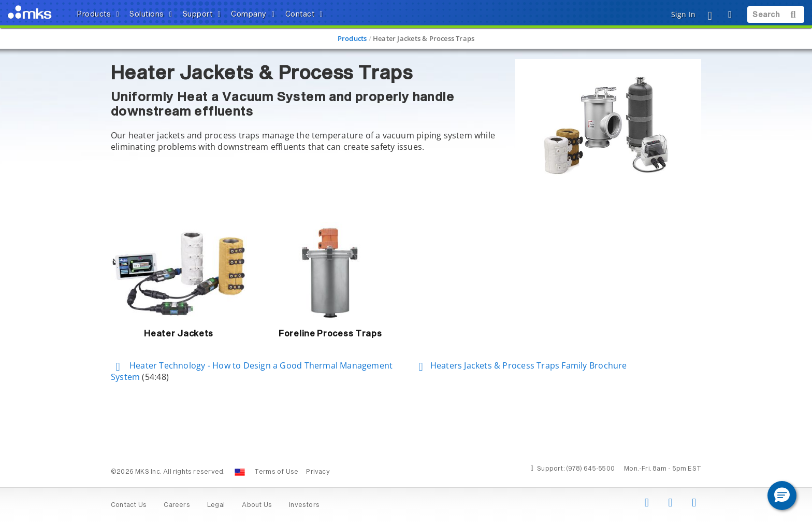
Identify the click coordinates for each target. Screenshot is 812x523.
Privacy (318, 472)
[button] (782, 496)
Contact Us (129, 505)
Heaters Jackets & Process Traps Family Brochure (520, 365)
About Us (257, 505)
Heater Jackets (179, 334)
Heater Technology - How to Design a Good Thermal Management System (252, 371)
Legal (216, 505)
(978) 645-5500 (590, 469)
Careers (177, 505)
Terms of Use (277, 472)
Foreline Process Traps (330, 334)
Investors (304, 505)
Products (352, 38)
